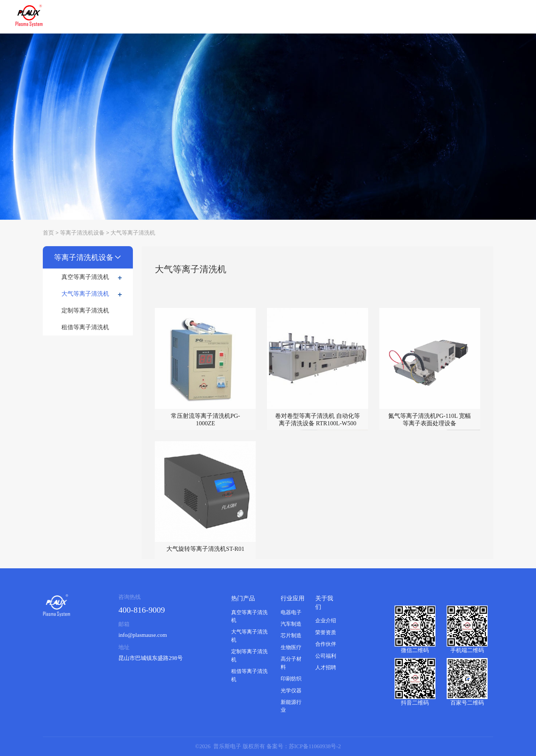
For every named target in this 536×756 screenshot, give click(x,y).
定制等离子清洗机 (85, 310)
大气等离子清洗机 (133, 233)
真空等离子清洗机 (93, 277)
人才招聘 (326, 668)
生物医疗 (291, 647)
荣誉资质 (326, 633)
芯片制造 (291, 636)
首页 (48, 233)
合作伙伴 (326, 644)
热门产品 (243, 598)
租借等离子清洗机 (85, 327)
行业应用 (293, 598)
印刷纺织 (291, 679)
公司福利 (326, 656)
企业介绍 (326, 621)
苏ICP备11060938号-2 (315, 746)
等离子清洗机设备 (82, 233)
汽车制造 (291, 624)
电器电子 (291, 612)
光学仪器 (291, 691)
